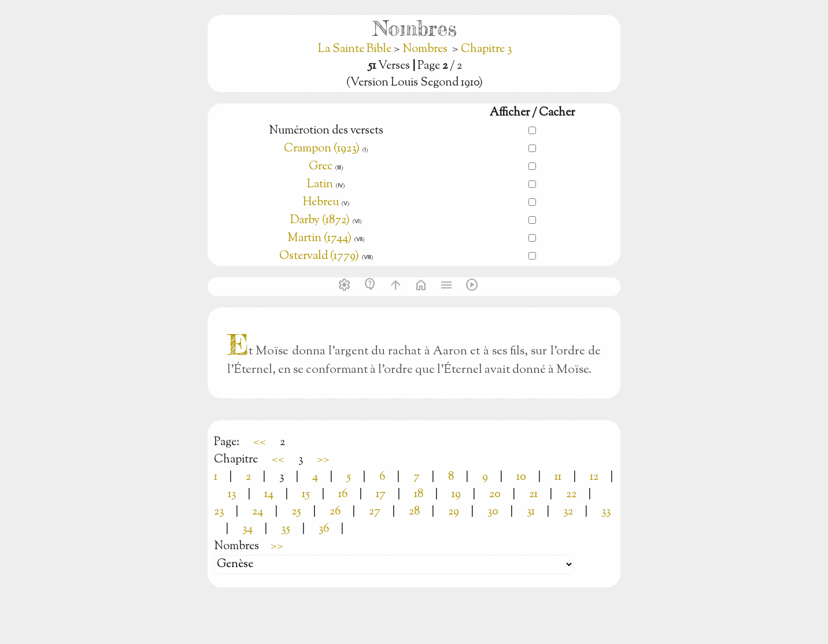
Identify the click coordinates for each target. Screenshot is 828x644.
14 (269, 495)
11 (558, 477)
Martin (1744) (319, 238)
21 (533, 495)
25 (296, 512)
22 (571, 495)
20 (495, 495)
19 (456, 495)
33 (606, 512)
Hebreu (321, 203)
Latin (320, 185)
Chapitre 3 (486, 49)
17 (381, 495)
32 (568, 512)
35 (286, 529)
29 (454, 512)
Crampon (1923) (322, 149)
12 (594, 477)
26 (335, 512)
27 (375, 512)
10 (521, 477)
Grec (321, 167)
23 (219, 512)
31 (531, 512)
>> (323, 460)
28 (414, 512)
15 (306, 495)
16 (343, 495)
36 (324, 529)
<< (260, 443)
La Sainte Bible (356, 49)
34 (247, 529)
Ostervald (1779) (319, 256)
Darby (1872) (320, 221)
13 (232, 495)
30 (493, 512)
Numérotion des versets (326, 131)
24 (258, 512)
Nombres (425, 49)
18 (419, 495)
